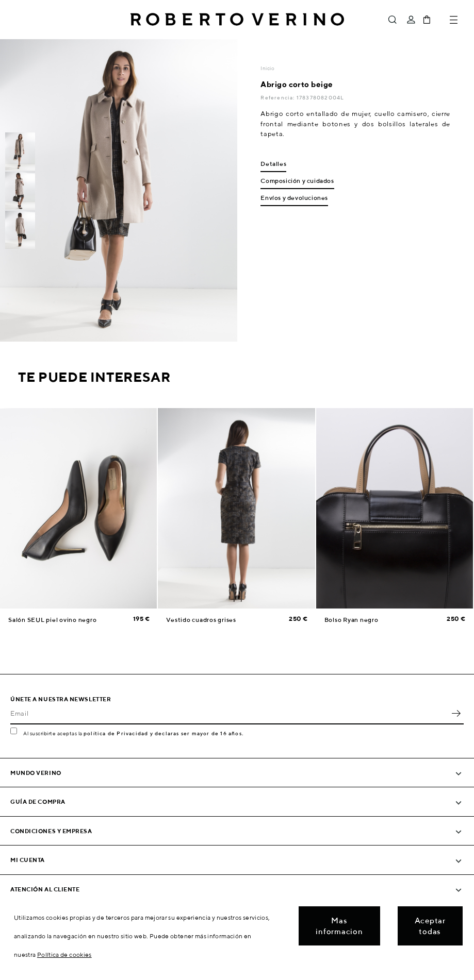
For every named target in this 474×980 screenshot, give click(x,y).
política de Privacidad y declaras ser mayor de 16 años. (164, 733)
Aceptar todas (430, 926)
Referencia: (278, 97)
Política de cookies (64, 954)
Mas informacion (339, 926)
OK (456, 713)
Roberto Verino (237, 20)
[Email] (229, 713)
